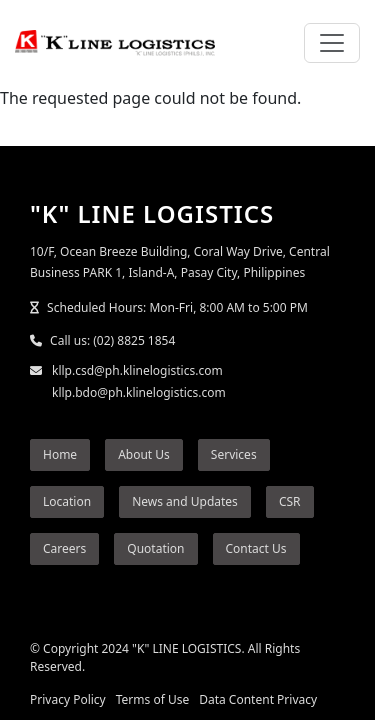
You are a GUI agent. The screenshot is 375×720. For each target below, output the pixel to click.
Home (60, 454)
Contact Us (256, 548)
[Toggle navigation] (332, 43)
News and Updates (185, 501)
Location (67, 501)
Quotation (155, 548)
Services (234, 454)
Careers (64, 548)
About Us (144, 454)
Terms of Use (152, 699)
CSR (290, 501)
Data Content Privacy (258, 699)
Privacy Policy (68, 699)
